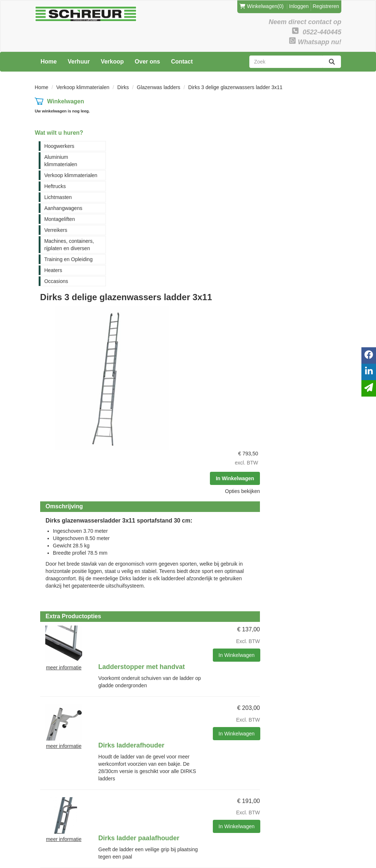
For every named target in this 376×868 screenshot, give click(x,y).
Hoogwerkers (59, 146)
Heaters (53, 270)
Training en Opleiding (68, 259)
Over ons (147, 62)
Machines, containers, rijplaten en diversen (69, 245)
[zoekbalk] (286, 62)
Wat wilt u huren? (59, 133)
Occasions (56, 281)
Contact (182, 62)
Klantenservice (214, 731)
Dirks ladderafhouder (208, 452)
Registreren (326, 6)
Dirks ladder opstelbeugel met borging (221, 577)
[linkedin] (335, 851)
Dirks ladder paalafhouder (215, 512)
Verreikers (56, 230)
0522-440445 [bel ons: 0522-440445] (55, 762)
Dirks (123, 87)
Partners (101, 739)
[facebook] (322, 851)
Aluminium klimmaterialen (61, 161)
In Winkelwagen (311, 141)
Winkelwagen (66, 101)
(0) (262, 6)
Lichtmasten (58, 197)
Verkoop (112, 62)
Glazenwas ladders (159, 87)
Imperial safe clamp (205, 637)
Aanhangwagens (63, 208)
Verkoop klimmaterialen (83, 87)
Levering (154, 731)
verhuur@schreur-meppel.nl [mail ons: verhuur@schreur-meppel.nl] (57, 776)
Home (49, 62)
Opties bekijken (318, 153)
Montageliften (60, 219)
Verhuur (78, 62)
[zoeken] (332, 62)
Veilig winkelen (161, 739)
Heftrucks (55, 186)
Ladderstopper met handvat (218, 391)
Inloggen (299, 6)
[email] (369, 388)
